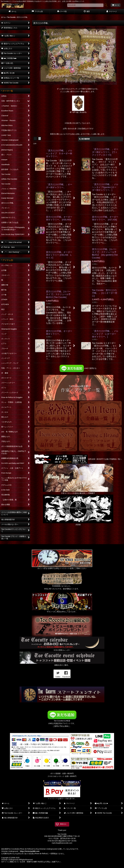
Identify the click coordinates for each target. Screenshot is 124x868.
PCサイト (63, 824)
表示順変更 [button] (84, 139)
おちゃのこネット (58, 866)
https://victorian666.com (30, 851)
